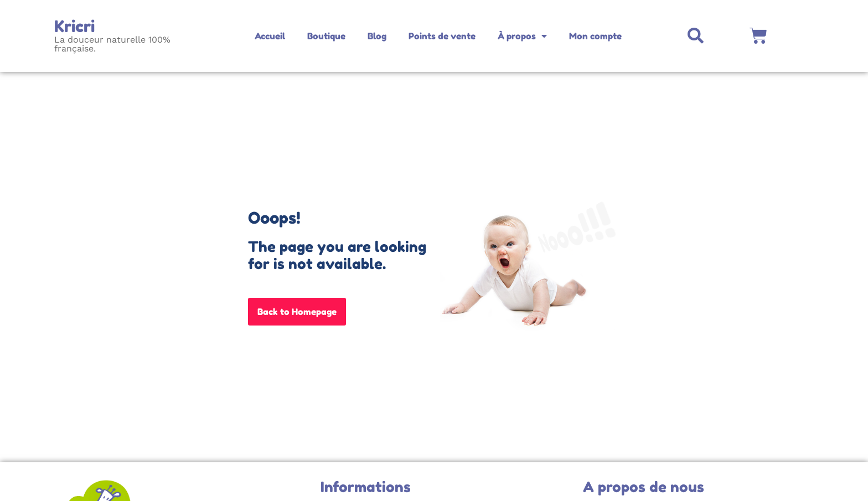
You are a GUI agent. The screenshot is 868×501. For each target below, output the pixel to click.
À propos (522, 36)
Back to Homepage (297, 312)
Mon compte (595, 36)
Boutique (326, 36)
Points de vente (442, 36)
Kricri (74, 26)
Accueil (270, 36)
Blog (377, 36)
